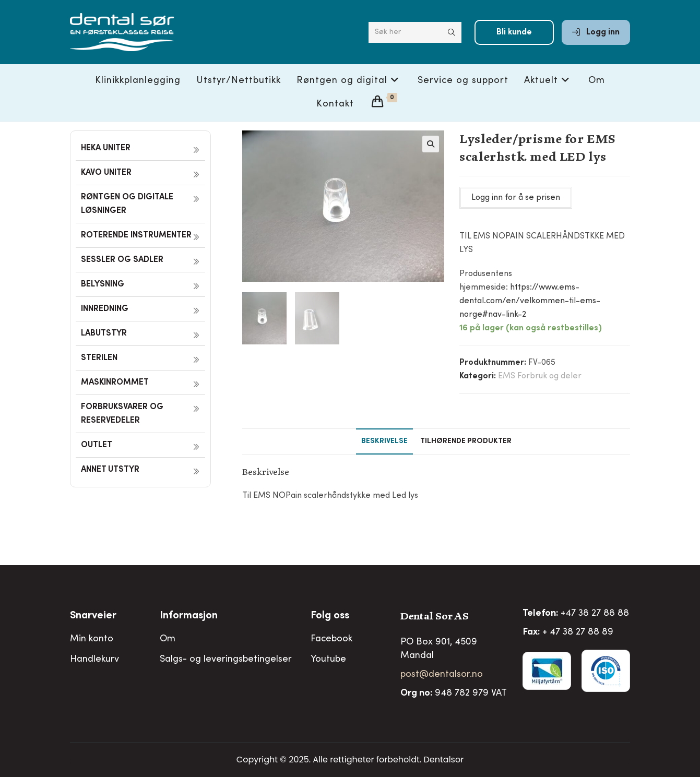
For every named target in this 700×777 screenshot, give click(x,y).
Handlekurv (94, 660)
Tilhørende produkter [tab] (466, 441)
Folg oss (330, 616)
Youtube (328, 660)
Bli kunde (514, 32)
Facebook (331, 639)
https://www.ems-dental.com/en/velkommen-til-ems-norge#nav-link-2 (530, 301)
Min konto (92, 639)
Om (168, 639)
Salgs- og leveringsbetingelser (226, 660)
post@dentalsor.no (442, 675)
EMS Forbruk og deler (540, 376)
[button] (431, 144)
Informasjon (189, 616)
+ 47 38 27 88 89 (578, 632)
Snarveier (93, 616)
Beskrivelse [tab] (384, 441)
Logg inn (596, 32)
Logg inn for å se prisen (516, 198)
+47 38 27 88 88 (595, 614)
